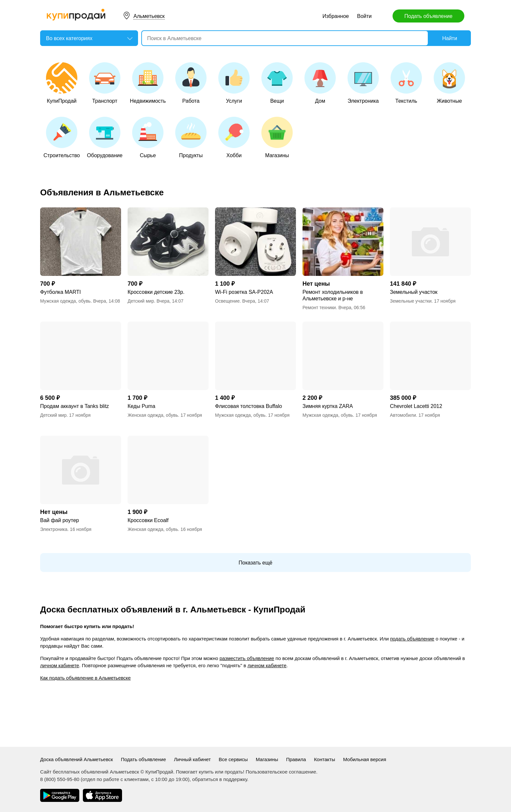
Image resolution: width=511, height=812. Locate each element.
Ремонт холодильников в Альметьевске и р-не (333, 295)
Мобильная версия (364, 759)
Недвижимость (148, 83)
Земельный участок (414, 292)
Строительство (62, 137)
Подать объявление (428, 16)
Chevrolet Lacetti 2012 (416, 406)
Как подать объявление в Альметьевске (85, 678)
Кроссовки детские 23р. (156, 292)
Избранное (336, 16)
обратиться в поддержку (220, 779)
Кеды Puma (141, 406)
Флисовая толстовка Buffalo (248, 406)
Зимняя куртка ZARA (328, 406)
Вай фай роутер (60, 520)
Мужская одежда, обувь (65, 301)
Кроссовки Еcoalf (148, 520)
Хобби (234, 137)
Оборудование (105, 137)
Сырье (148, 137)
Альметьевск (149, 16)
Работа (191, 83)
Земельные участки (411, 301)
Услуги (234, 83)
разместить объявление (247, 658)
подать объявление (412, 639)
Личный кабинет (192, 759)
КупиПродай (62, 83)
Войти (364, 16)
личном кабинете (60, 665)
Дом (320, 83)
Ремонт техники (319, 308)
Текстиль (406, 83)
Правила (296, 759)
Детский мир (141, 301)
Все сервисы (233, 759)
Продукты (191, 137)
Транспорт (105, 83)
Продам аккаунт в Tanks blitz (75, 406)
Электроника (363, 83)
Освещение (227, 301)
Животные (449, 83)
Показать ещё (255, 563)
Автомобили (403, 415)
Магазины (277, 137)
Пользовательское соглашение (281, 772)
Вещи (277, 83)
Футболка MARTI (61, 292)
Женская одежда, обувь (153, 415)
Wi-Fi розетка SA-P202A (244, 292)
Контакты (325, 759)
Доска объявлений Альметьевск (77, 759)
